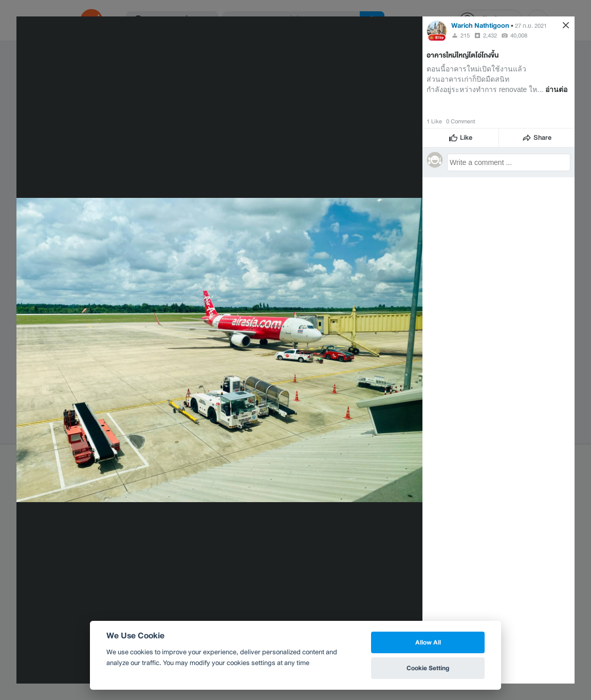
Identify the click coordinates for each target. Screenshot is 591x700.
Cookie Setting (428, 668)
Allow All (428, 642)
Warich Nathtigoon (480, 25)
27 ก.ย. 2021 (531, 26)
